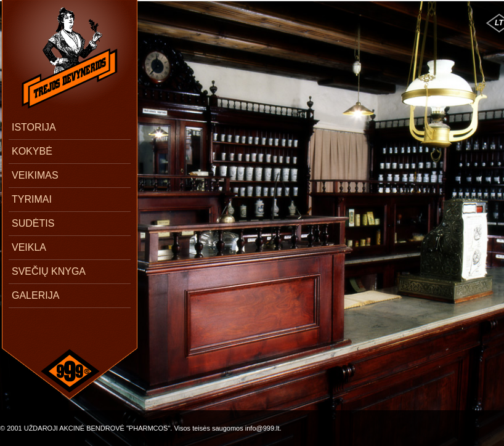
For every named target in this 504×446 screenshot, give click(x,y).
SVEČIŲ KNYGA (49, 271)
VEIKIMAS (35, 175)
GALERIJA (35, 295)
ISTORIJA (34, 127)
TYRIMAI (32, 199)
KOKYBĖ (32, 151)
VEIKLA (29, 247)
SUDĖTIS (33, 223)
